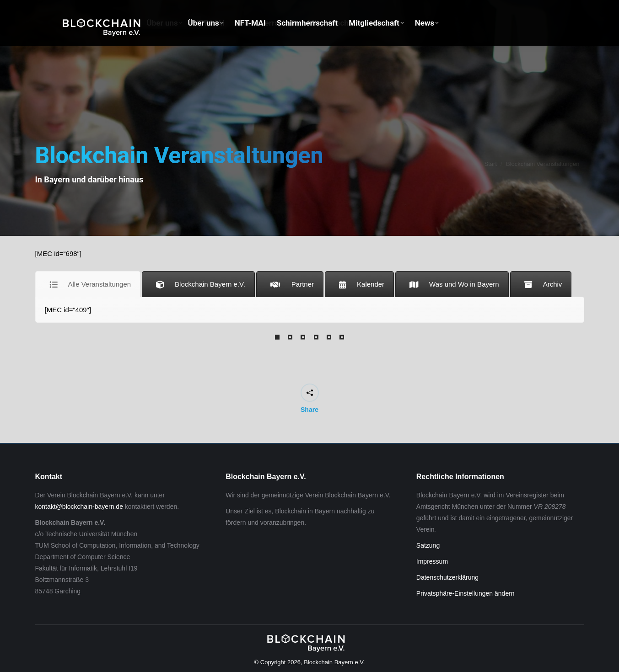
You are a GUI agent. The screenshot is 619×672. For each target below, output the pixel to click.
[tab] (88, 284)
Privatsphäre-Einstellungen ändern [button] (466, 593)
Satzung (428, 545)
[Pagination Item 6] (342, 337)
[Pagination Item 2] (290, 337)
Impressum (432, 561)
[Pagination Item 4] (316, 337)
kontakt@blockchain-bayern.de (79, 507)
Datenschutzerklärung (447, 577)
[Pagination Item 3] (303, 337)
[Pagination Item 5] (329, 337)
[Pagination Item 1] (277, 337)
